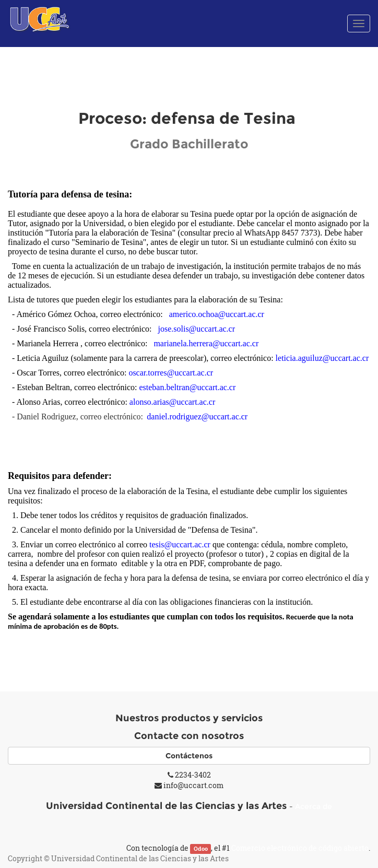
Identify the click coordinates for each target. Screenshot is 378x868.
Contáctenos (189, 756)
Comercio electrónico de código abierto (300, 848)
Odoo (201, 849)
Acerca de (314, 806)
